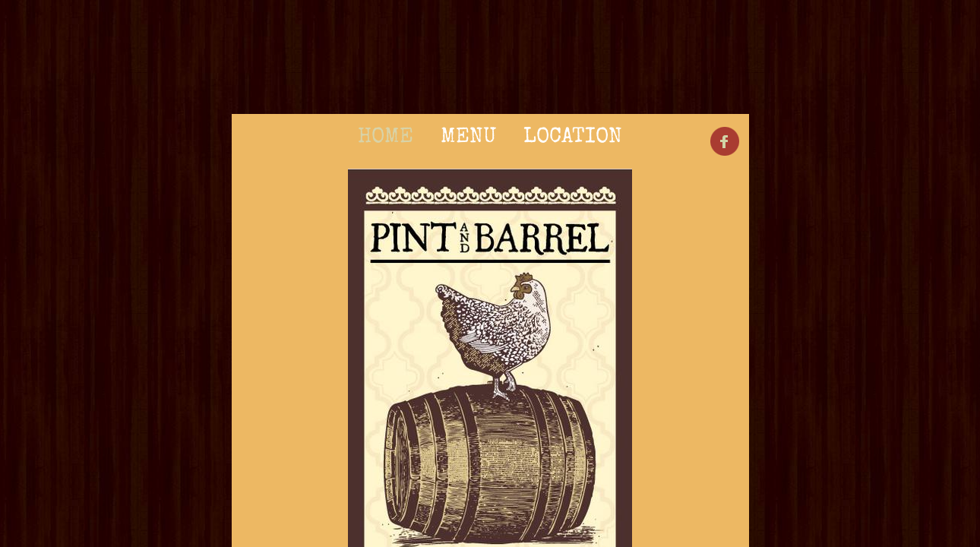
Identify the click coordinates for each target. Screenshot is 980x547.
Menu (468, 138)
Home (386, 138)
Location (573, 138)
